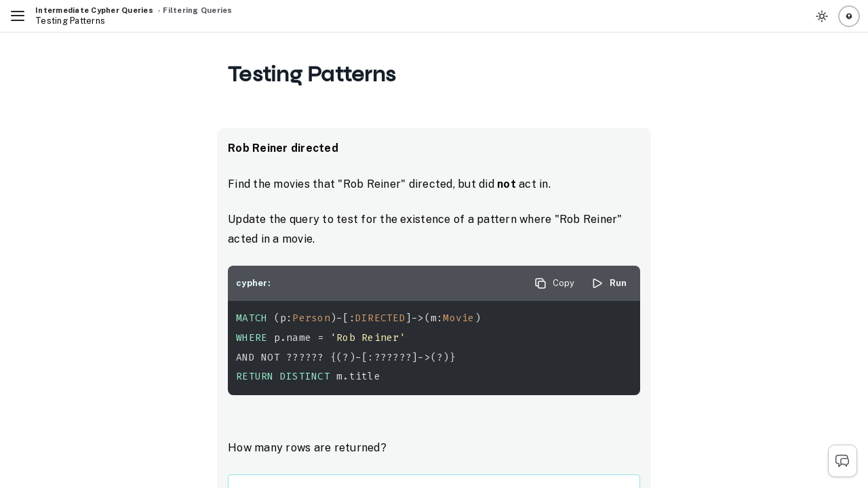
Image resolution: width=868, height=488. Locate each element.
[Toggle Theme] (822, 16)
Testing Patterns (70, 21)
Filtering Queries (197, 10)
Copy (554, 283)
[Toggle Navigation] (18, 16)
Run (609, 283)
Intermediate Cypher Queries (94, 10)
